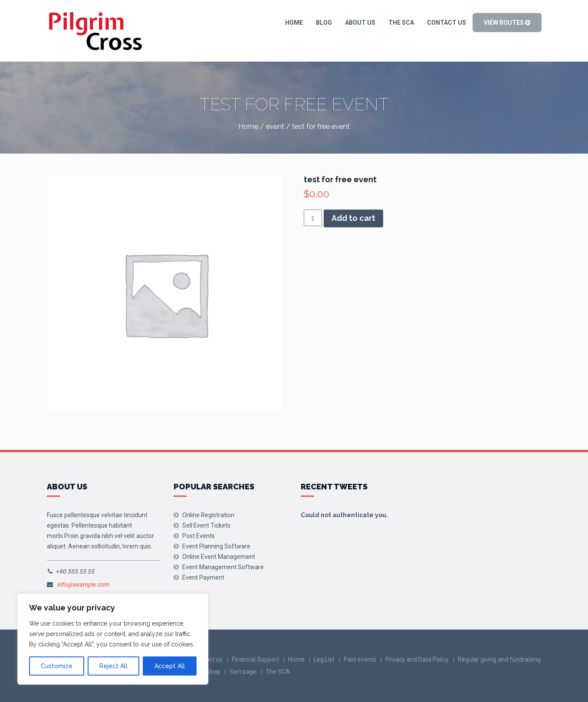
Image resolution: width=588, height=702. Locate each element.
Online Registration (208, 515)
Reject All (113, 666)
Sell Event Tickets (206, 525)
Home (294, 23)
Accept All (170, 666)
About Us (360, 23)
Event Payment (203, 577)
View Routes (507, 23)
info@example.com (83, 584)
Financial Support (255, 659)
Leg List (324, 659)
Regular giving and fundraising (499, 659)
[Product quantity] (313, 218)
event (275, 126)
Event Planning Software (216, 546)
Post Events (199, 536)
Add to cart (353, 218)
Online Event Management (219, 557)
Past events (360, 659)
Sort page (243, 672)
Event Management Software (223, 567)
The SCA (401, 23)
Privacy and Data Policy (417, 659)
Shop (213, 672)
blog (324, 23)
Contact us (447, 23)
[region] (113, 639)
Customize (57, 666)
